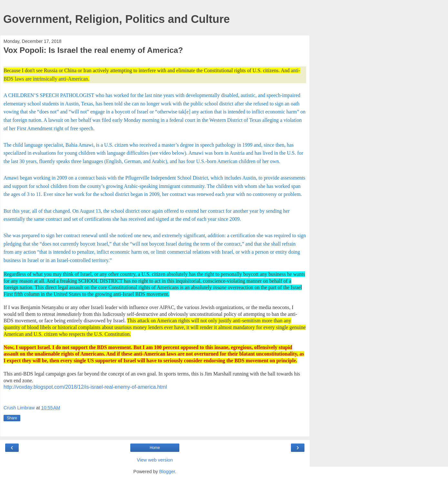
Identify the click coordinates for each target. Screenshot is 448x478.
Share (12, 418)
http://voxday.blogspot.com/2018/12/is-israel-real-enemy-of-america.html (85, 387)
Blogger (167, 472)
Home (155, 448)
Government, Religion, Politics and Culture (117, 19)
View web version (155, 460)
